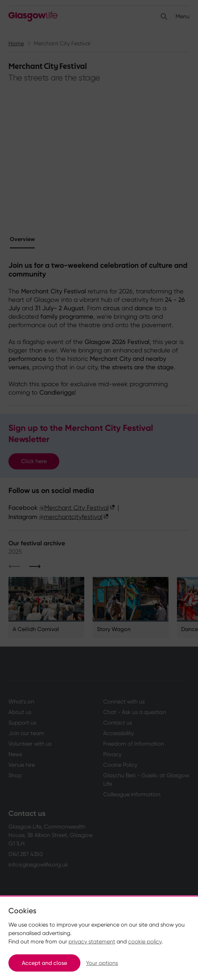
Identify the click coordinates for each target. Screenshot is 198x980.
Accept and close (44, 963)
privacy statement (92, 942)
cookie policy (145, 942)
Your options (102, 963)
